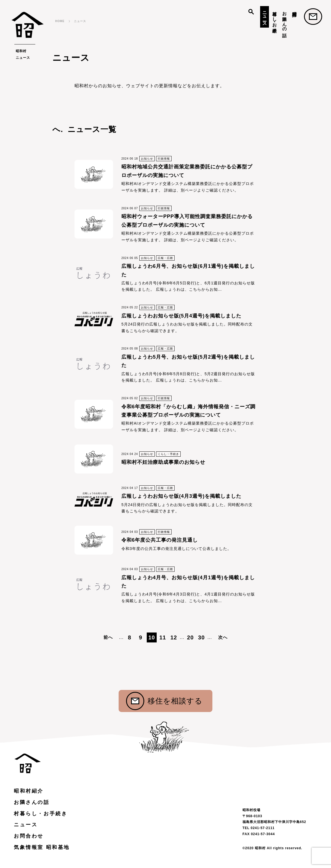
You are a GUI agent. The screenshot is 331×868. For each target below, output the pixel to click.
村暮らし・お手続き (275, 19)
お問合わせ (313, 17)
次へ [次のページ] (223, 637)
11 (163, 637)
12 (174, 637)
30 (201, 637)
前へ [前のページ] (108, 637)
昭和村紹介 (294, 9)
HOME (60, 21)
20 (190, 637)
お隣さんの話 (285, 19)
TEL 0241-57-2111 (259, 828)
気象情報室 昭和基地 (42, 847)
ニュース (265, 16)
